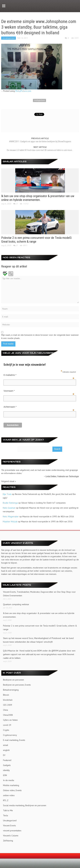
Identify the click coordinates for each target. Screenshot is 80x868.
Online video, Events (12, 790)
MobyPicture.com (23, 91)
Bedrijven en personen (13, 680)
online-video (9, 795)
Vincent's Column (11, 836)
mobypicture (39, 100)
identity (6, 770)
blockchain (8, 700)
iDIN (5, 775)
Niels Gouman (9, 508)
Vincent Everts (9, 826)
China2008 (8, 715)
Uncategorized (9, 38)
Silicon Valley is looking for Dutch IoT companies (44, 503)
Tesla (5, 815)
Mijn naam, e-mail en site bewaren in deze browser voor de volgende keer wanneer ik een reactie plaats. (40, 337)
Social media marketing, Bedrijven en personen (25, 805)
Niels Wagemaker (11, 516)
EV (4, 755)
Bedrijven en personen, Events (17, 685)
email (6, 745)
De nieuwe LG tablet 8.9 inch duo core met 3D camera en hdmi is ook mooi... (40, 150)
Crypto (6, 730)
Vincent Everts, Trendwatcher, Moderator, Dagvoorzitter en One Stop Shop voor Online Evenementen (39, 594)
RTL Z (6, 800)
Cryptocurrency (10, 735)
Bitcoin (6, 695)
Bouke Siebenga (10, 503)
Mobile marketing (11, 785)
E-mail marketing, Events (14, 740)
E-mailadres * (39, 375)
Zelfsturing (8, 841)
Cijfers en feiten (10, 720)
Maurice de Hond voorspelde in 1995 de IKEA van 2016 (48, 516)
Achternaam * (39, 407)
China (5, 710)
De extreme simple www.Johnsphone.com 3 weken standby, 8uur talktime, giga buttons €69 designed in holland (39, 27)
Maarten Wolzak (10, 522)
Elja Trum (7, 494)
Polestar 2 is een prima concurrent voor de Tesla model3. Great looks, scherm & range (40, 628)
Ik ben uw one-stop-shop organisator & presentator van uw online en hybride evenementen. (38, 198)
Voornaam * (39, 391)
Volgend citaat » (9, 481)
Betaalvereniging (11, 690)
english (6, 750)
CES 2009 (8, 705)
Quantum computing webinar (16, 604)
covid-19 (7, 725)
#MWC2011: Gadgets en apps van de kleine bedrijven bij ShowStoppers (40, 141)
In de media (9, 780)
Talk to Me (8, 810)
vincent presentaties (12, 831)
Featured (7, 760)
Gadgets (7, 765)
